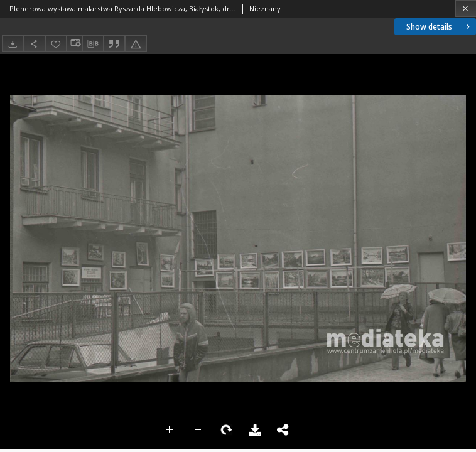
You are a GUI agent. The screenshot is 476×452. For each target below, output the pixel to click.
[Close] (466, 8)
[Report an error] (136, 44)
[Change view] (74, 44)
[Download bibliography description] (93, 44)
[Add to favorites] (56, 44)
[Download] (13, 44)
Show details (439, 27)
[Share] (34, 44)
